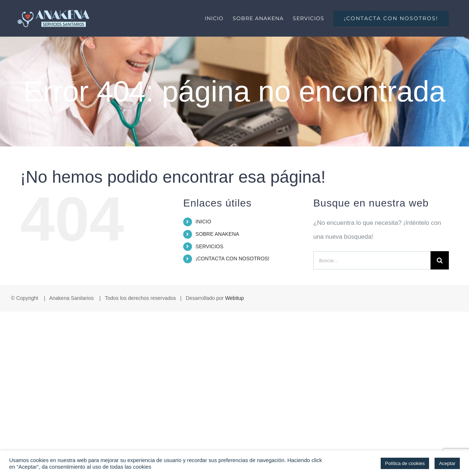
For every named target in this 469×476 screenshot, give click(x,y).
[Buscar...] (372, 260)
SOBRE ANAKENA (217, 234)
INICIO (204, 222)
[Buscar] (440, 260)
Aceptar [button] (447, 463)
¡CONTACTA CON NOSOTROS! (233, 259)
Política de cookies (405, 463)
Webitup (234, 298)
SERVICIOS (210, 246)
